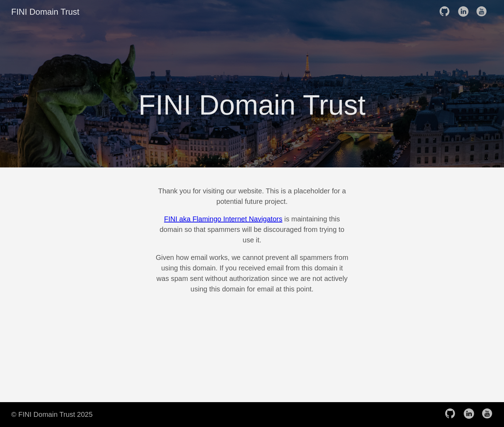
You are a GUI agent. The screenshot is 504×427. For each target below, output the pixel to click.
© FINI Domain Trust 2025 (52, 414)
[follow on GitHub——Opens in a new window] (447, 12)
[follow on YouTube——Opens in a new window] (484, 12)
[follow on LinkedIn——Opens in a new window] (465, 12)
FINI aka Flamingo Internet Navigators (223, 219)
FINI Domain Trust (45, 12)
